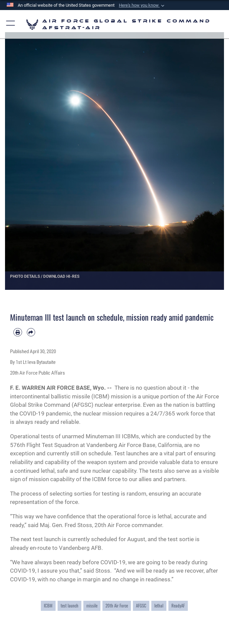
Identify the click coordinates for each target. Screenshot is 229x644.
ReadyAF (178, 606)
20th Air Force (117, 606)
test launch (69, 606)
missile (92, 606)
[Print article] (18, 332)
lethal (159, 606)
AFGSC (141, 606)
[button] (142, 5)
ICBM (48, 606)
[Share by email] (31, 332)
